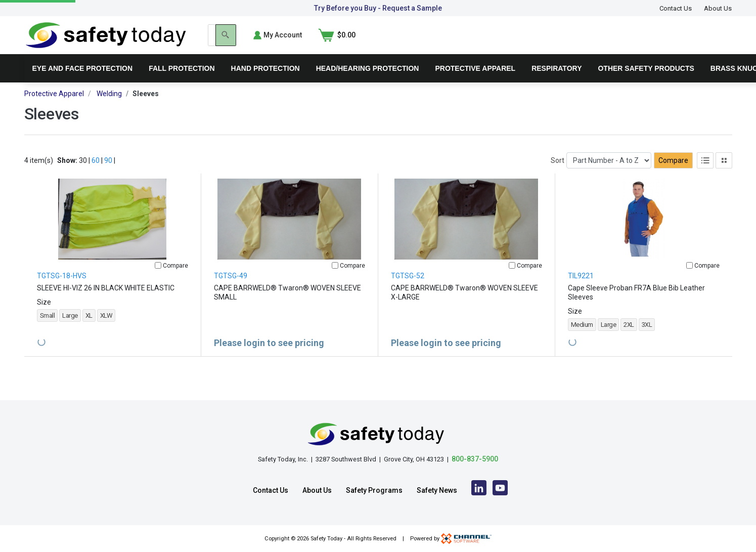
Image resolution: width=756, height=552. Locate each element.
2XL (629, 339)
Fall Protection (182, 83)
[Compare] (158, 280)
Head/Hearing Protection (368, 83)
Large (70, 330)
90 (108, 175)
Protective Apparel (475, 83)
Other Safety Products (646, 83)
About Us (718, 8)
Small (48, 330)
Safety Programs (374, 490)
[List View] (705, 175)
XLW (106, 330)
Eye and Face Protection (83, 83)
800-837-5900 (475, 459)
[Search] (581, 43)
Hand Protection (265, 83)
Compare (673, 175)
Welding (109, 108)
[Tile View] (724, 175)
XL (89, 330)
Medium (582, 339)
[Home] (106, 42)
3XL (647, 339)
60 (96, 175)
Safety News (437, 490)
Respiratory (557, 83)
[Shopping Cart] (714, 43)
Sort (558, 175)
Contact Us (676, 8)
